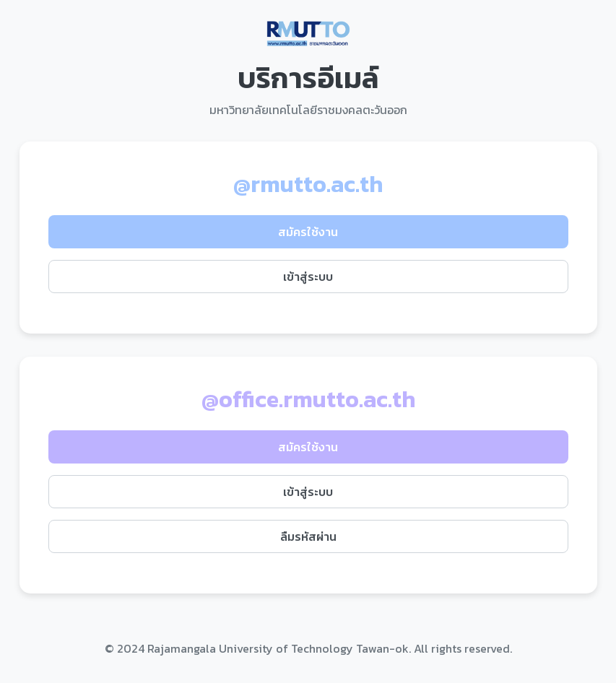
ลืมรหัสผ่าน (308, 536)
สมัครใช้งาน (308, 232)
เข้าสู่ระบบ (308, 277)
